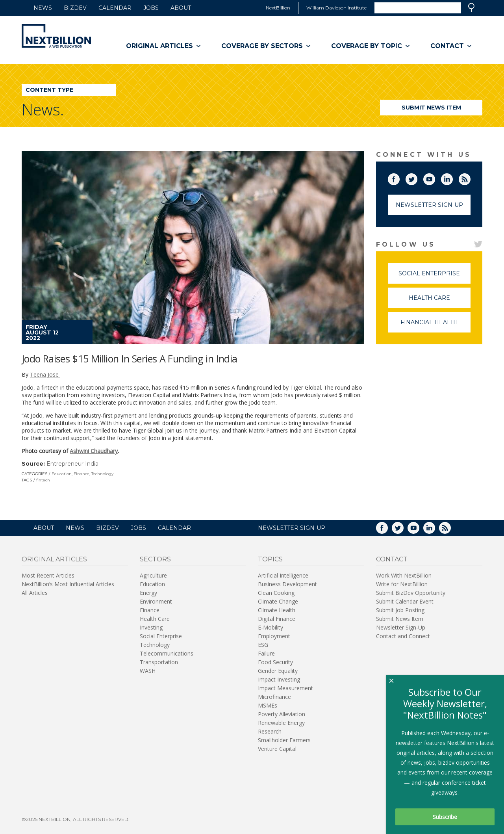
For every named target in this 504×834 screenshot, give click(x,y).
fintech (43, 480)
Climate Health (277, 610)
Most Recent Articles (48, 575)
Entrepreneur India (72, 464)
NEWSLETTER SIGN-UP (292, 528)
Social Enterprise (435, 277)
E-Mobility (271, 627)
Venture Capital (277, 749)
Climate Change (278, 601)
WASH (148, 671)
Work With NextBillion (404, 575)
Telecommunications (167, 653)
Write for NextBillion (402, 584)
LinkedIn (452, 178)
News (43, 8)
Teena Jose (45, 374)
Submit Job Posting (400, 610)
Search (471, 7)
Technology (102, 474)
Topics (270, 559)
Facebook (399, 178)
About (181, 8)
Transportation (159, 662)
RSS (470, 178)
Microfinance (274, 697)
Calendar (115, 8)
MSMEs (268, 705)
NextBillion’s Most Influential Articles (68, 584)
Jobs (151, 8)
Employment (274, 636)
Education (62, 474)
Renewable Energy (281, 723)
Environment (156, 601)
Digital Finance (277, 619)
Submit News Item (431, 108)
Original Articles (164, 46)
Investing (151, 627)
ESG (263, 645)
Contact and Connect (403, 636)
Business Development (287, 584)
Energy (148, 593)
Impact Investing (279, 679)
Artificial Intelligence (283, 575)
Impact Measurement (285, 688)
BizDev (75, 8)
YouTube (435, 178)
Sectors (155, 559)
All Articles (35, 593)
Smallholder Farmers (284, 740)
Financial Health (435, 326)
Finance (82, 474)
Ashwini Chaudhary (94, 451)
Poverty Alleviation (282, 714)
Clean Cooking (276, 593)
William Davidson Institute (336, 8)
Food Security (275, 662)
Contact (451, 46)
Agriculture (153, 575)
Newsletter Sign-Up (429, 205)
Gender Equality (278, 671)
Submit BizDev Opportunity (411, 593)
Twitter (417, 178)
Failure (266, 653)
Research (270, 731)
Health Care (440, 301)
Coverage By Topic (371, 46)
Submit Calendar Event (405, 601)
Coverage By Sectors (266, 46)
